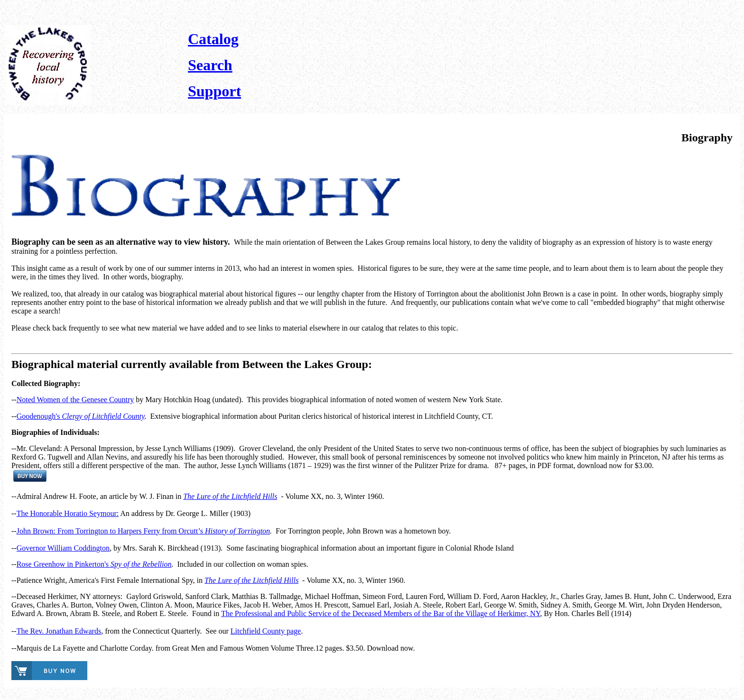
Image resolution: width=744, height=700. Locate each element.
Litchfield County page (266, 631)
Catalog (213, 39)
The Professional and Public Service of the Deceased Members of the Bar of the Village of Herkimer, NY (381, 613)
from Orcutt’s (216, 531)
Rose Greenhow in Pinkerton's (94, 564)
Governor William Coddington (63, 548)
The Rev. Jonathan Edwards (59, 631)
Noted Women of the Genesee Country (75, 400)
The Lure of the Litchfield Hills (230, 496)
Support (214, 91)
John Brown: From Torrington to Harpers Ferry (89, 531)
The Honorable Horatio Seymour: (68, 513)
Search (210, 65)
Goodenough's (81, 416)
